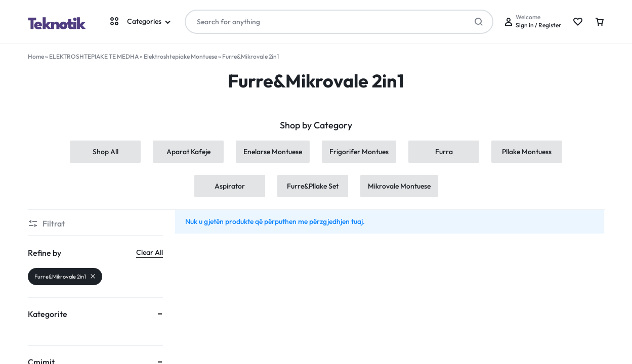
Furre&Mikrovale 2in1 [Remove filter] (65, 277)
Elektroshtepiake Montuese (180, 56)
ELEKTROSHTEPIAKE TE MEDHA (94, 56)
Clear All (150, 252)
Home (36, 56)
